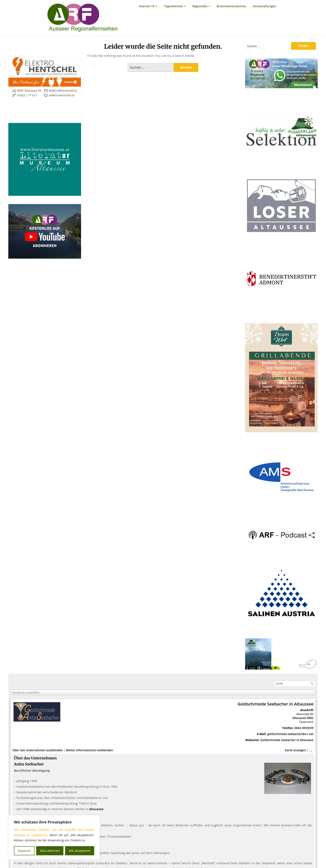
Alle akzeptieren (80, 851)
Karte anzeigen (295, 750)
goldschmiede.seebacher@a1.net (290, 734)
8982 (310, 718)
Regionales (200, 6)
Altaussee (299, 718)
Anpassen (24, 851)
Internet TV (147, 6)
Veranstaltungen (264, 6)
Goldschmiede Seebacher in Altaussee (287, 740)
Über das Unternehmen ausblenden (38, 750)
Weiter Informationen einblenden (89, 750)
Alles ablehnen (50, 851)
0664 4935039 (304, 728)
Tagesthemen (173, 6)
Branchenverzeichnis (232, 6)
